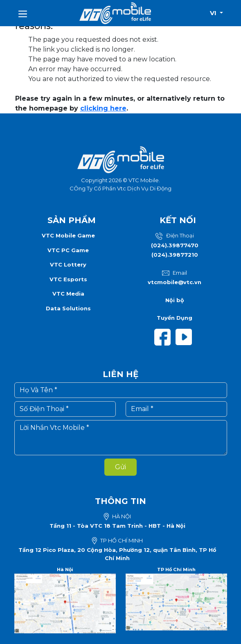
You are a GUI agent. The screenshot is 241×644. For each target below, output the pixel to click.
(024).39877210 (175, 255)
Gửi (120, 467)
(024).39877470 (175, 245)
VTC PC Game (68, 250)
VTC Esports (68, 279)
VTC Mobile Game (68, 235)
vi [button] (214, 13)
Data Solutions (68, 308)
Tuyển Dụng (175, 318)
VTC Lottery (68, 264)
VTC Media (68, 294)
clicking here (103, 108)
